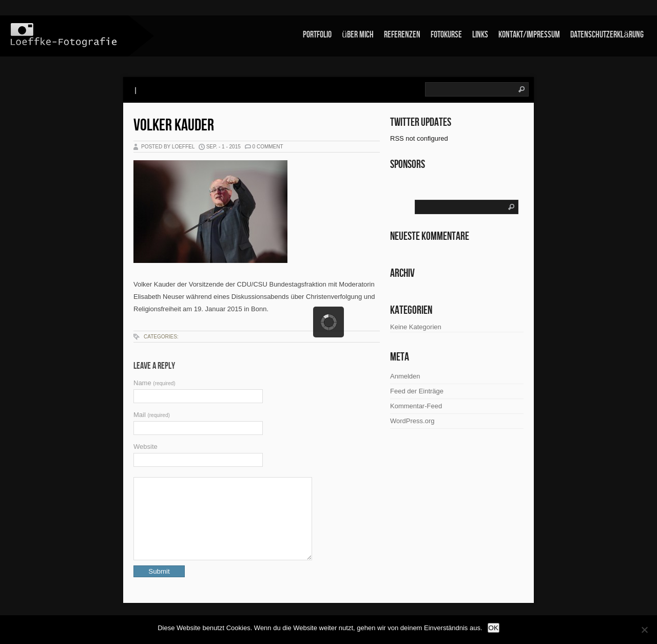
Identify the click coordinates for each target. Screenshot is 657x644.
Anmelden (405, 376)
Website (146, 447)
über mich (358, 35)
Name (154, 383)
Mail (152, 415)
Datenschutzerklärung (607, 35)
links (480, 35)
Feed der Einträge (417, 391)
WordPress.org (412, 421)
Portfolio (317, 35)
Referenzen (402, 35)
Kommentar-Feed (416, 406)
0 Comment (268, 147)
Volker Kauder (174, 126)
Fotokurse (446, 35)
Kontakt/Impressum (529, 35)
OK (494, 628)
